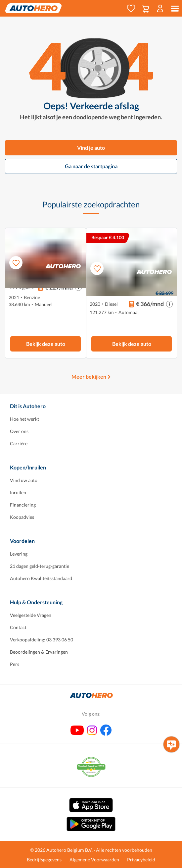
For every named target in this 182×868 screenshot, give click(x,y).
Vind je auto (91, 148)
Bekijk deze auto (46, 344)
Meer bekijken (89, 377)
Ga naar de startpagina (91, 166)
